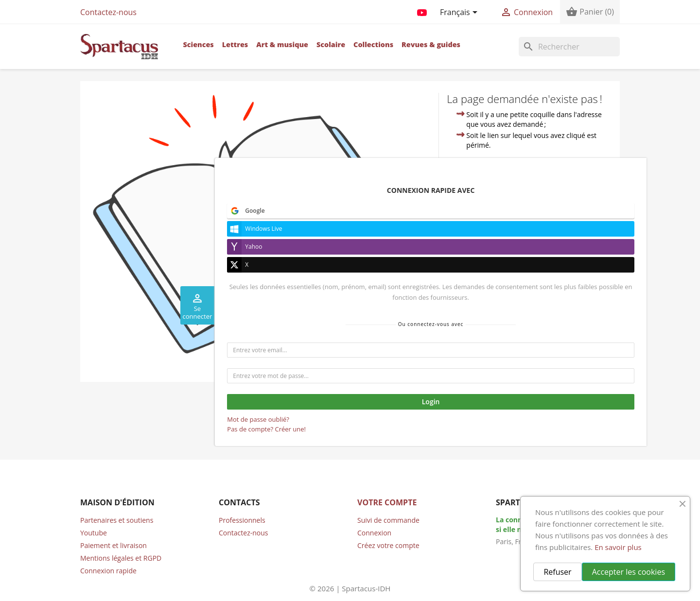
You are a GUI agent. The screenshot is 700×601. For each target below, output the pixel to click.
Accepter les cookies (629, 572)
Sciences (198, 44)
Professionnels (242, 520)
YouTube (422, 11)
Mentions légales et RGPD (121, 558)
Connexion (374, 533)
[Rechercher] (569, 47)
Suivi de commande (388, 520)
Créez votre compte (388, 545)
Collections (373, 44)
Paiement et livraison (114, 545)
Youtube (94, 533)
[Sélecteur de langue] (460, 13)
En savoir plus (618, 547)
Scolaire (331, 44)
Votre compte (387, 502)
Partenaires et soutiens (117, 520)
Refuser (557, 572)
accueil (529, 200)
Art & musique (282, 44)
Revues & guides (431, 44)
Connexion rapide (108, 571)
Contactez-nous (108, 12)
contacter (500, 223)
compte (591, 212)
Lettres (235, 44)
